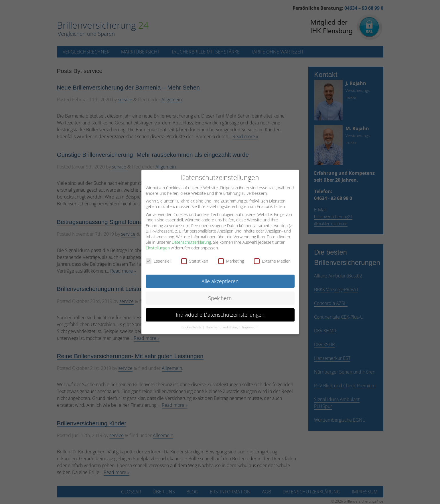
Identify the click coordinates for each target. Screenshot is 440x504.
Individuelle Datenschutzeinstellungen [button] (220, 314)
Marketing (231, 260)
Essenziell (158, 260)
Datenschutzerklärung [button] (222, 326)
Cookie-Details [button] (192, 326)
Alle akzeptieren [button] (220, 280)
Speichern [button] (220, 297)
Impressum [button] (250, 326)
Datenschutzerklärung (191, 241)
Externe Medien (272, 260)
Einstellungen (158, 247)
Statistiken (195, 260)
